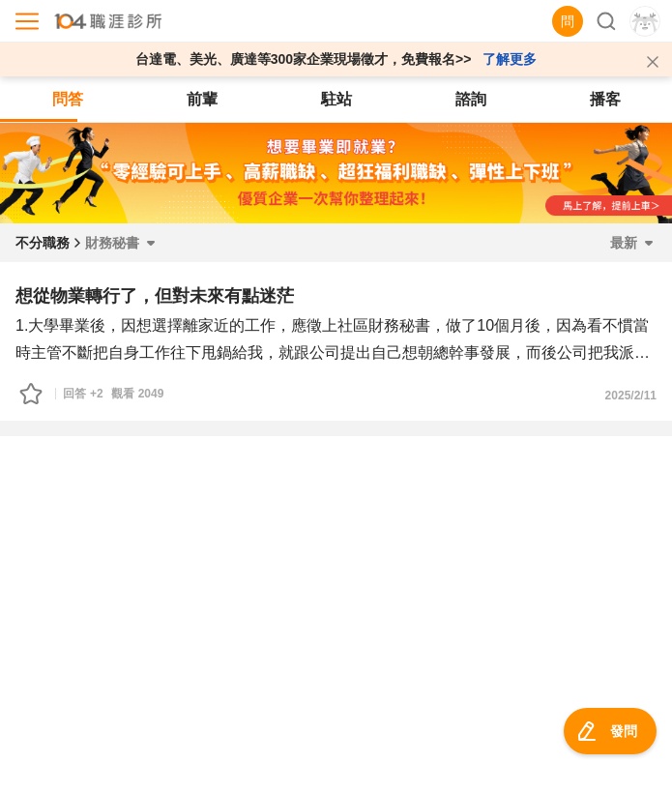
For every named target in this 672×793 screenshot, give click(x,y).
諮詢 (471, 99)
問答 (68, 99)
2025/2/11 (631, 396)
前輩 (202, 99)
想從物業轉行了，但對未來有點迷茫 (155, 296)
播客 (605, 99)
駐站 (336, 99)
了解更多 (510, 59)
